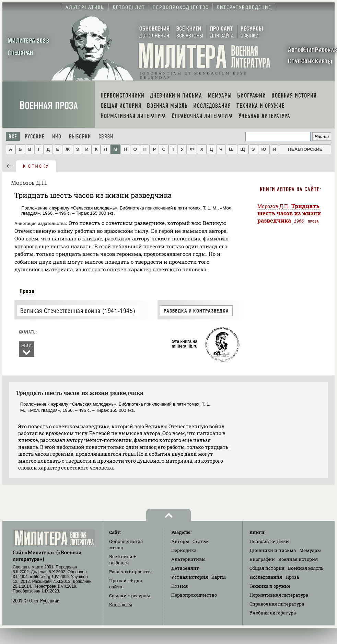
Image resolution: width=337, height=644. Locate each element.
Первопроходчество (194, 595)
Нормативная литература (279, 595)
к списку (36, 166)
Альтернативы (188, 559)
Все (13, 137)
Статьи (201, 541)
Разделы (130, 572)
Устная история (190, 577)
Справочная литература (277, 604)
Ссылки (130, 596)
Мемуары (310, 550)
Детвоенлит (185, 568)
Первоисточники (269, 541)
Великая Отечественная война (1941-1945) (78, 311)
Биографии (262, 559)
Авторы (180, 541)
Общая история (267, 568)
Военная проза (49, 106)
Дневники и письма (273, 550)
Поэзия (179, 586)
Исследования (266, 577)
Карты (219, 577)
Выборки (80, 137)
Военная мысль (306, 568)
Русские (35, 137)
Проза (27, 291)
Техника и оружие (270, 586)
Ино (57, 137)
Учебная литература (273, 613)
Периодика (184, 550)
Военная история (298, 559)
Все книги (123, 560)
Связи (106, 137)
